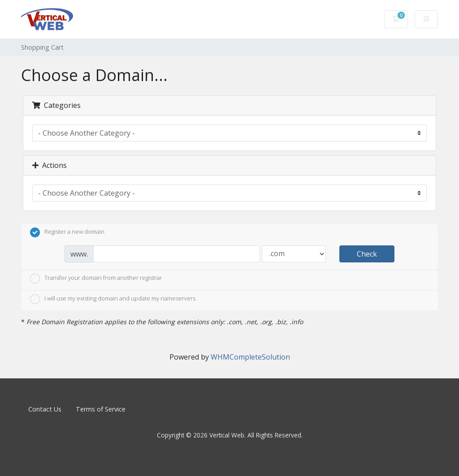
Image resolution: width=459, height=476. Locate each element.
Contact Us (45, 409)
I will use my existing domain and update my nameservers (113, 299)
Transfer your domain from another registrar (96, 279)
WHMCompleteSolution (250, 357)
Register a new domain (67, 232)
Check (367, 254)
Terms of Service (101, 409)
